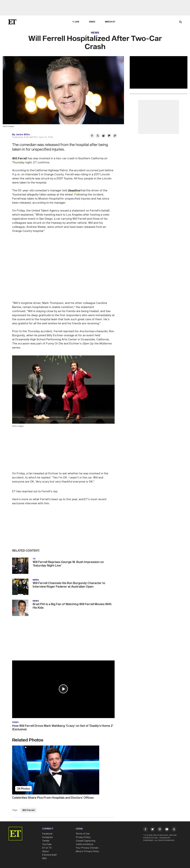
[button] (63, 689)
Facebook (47, 834)
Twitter (46, 841)
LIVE (77, 22)
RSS (44, 858)
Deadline (74, 191)
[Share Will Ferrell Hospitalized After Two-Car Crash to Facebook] (92, 136)
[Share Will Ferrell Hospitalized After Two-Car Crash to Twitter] (98, 136)
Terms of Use (83, 834)
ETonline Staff (49, 855)
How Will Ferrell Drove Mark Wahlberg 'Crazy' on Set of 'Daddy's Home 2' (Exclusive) (63, 728)
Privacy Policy (83, 837)
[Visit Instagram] (160, 830)
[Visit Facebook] (145, 830)
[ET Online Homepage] (12, 22)
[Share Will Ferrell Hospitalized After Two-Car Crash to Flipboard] (109, 136)
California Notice (85, 844)
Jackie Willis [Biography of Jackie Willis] (23, 135)
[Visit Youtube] (167, 830)
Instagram (47, 837)
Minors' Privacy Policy (87, 851)
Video (92, 22)
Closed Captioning (86, 841)
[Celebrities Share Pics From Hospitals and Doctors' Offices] (63, 770)
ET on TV (47, 848)
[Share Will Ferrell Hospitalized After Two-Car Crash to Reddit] (103, 136)
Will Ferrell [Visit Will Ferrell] (29, 810)
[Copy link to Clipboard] (115, 136)
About (45, 851)
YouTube (47, 844)
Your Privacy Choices (87, 848)
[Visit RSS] (174, 830)
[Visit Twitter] (153, 830)
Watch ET (110, 22)
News (95, 33)
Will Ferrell (20, 158)
